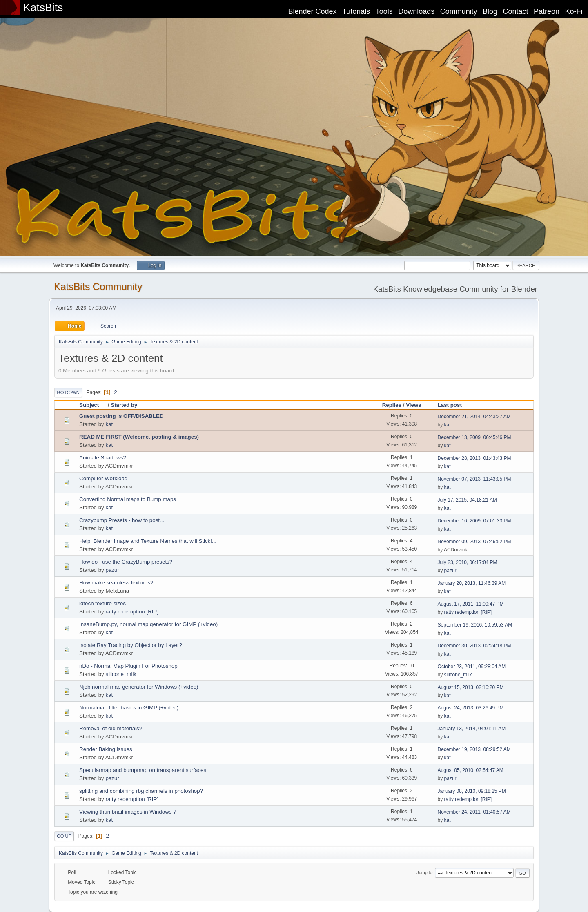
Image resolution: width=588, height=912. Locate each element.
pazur (112, 570)
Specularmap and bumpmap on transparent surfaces (143, 770)
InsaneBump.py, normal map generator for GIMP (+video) (148, 624)
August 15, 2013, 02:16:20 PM (471, 687)
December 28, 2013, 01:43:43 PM (474, 458)
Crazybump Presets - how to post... (122, 520)
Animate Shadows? (103, 458)
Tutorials (356, 11)
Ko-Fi (574, 11)
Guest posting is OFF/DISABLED (121, 416)
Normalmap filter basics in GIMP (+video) (129, 708)
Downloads (416, 11)
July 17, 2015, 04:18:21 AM (467, 500)
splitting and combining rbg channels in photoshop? (141, 791)
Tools (384, 11)
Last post (450, 405)
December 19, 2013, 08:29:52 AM (474, 749)
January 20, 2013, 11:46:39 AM (472, 583)
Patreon (547, 11)
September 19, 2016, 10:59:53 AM (475, 625)
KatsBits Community (98, 287)
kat (109, 424)
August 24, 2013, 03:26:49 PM (471, 708)
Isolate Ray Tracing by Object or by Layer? (131, 645)
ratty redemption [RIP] (132, 612)
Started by (124, 405)
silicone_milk (121, 674)
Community (459, 11)
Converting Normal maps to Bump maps (128, 499)
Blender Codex (312, 11)
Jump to (424, 873)
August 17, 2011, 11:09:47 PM (471, 604)
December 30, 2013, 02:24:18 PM (474, 646)
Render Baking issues (106, 749)
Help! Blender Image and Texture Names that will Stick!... (148, 541)
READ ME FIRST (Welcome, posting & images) (139, 437)
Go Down (68, 392)
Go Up (64, 836)
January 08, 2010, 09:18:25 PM (472, 791)
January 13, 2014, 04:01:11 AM (472, 729)
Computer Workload (103, 478)
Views (414, 405)
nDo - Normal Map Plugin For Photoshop (128, 666)
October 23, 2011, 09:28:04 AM (472, 667)
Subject (93, 405)
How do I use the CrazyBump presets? (126, 562)
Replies (392, 405)
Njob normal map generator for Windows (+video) (139, 687)
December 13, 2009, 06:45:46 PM (474, 437)
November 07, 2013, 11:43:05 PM (474, 479)
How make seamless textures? (116, 583)
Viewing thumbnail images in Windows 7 (128, 812)
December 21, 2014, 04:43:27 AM (474, 417)
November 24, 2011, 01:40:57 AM (474, 812)
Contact (516, 11)
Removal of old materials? (111, 728)
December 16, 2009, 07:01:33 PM (474, 521)
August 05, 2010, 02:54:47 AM (471, 770)
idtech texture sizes (102, 603)
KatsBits (43, 7)
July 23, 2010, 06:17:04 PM (468, 562)
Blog (490, 11)
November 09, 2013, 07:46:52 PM (474, 542)
